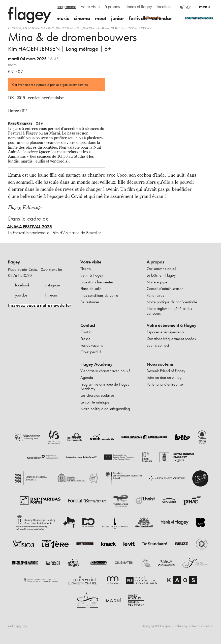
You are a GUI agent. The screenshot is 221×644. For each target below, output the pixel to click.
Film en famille (110, 28)
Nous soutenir (160, 364)
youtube (21, 295)
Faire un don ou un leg (164, 377)
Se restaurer (90, 302)
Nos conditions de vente (99, 295)
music (63, 18)
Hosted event (68, 28)
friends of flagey (138, 7)
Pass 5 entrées (20, 124)
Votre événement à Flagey (172, 325)
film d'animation (38, 28)
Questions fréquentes (97, 282)
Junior (89, 28)
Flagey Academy (97, 364)
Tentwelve (194, 626)
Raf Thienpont (163, 626)
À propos (155, 262)
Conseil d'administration (165, 289)
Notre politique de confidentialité (172, 302)
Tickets (86, 269)
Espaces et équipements (165, 332)
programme (66, 7)
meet (101, 18)
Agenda (87, 377)
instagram (52, 285)
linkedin (51, 295)
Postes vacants (92, 345)
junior (118, 18)
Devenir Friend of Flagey (166, 371)
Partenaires (155, 295)
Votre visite (91, 262)
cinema (82, 18)
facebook (22, 285)
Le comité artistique (95, 402)
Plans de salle (91, 289)
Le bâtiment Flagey (161, 275)
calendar (162, 18)
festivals (138, 18)
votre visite (90, 7)
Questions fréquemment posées (171, 339)
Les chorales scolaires (97, 395)
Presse (85, 339)
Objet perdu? (91, 352)
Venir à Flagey (92, 275)
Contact (88, 325)
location (164, 7)
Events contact (158, 345)
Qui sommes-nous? (162, 269)
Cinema (15, 28)
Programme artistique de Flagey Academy (105, 386)
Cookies (208, 626)
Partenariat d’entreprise (165, 384)
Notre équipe (157, 282)
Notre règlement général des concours (169, 311)
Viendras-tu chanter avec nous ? (105, 371)
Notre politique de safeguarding (105, 409)
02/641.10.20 (20, 275)
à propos (112, 7)
